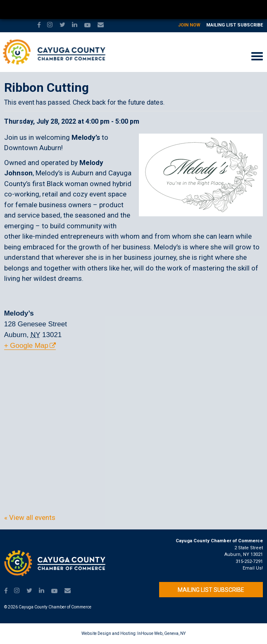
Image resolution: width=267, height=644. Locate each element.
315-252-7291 (249, 561)
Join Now (189, 25)
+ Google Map (26, 346)
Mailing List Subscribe (235, 25)
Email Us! (253, 568)
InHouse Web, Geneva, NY (161, 633)
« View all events (30, 517)
